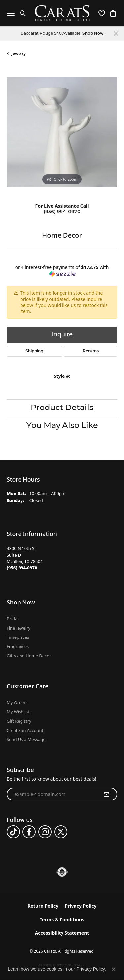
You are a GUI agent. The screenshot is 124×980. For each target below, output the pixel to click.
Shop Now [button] (93, 34)
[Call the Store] (22, 568)
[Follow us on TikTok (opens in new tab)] (13, 832)
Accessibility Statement (62, 933)
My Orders (17, 702)
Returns (91, 351)
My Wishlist (18, 712)
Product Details (62, 408)
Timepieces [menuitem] (18, 637)
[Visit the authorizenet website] (62, 872)
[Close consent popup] (114, 969)
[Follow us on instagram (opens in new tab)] (45, 832)
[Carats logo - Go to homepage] (62, 13)
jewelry (19, 54)
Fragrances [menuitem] (18, 646)
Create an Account (25, 730)
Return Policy (43, 906)
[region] (62, 132)
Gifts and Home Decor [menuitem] (29, 656)
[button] (23, 13)
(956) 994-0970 (62, 212)
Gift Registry (19, 721)
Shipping (34, 351)
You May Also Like (62, 426)
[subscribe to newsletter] (106, 794)
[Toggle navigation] (11, 13)
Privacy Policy (81, 906)
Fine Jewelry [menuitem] (19, 628)
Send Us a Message (26, 739)
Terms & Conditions (62, 919)
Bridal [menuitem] (13, 619)
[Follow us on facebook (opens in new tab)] (29, 832)
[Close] (116, 33)
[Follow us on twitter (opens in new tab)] (61, 832)
